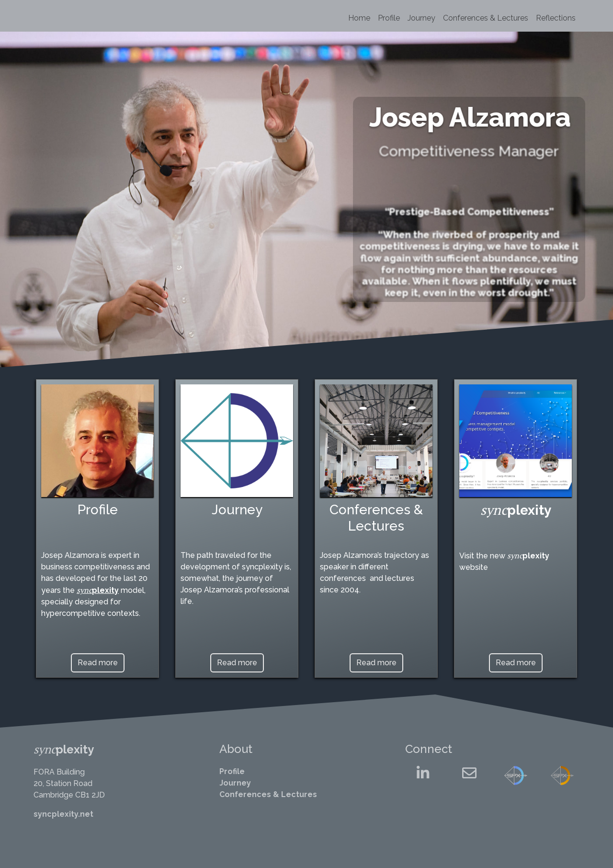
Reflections (556, 18)
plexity (105, 590)
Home (359, 18)
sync (84, 590)
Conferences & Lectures (486, 18)
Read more (98, 663)
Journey (421, 18)
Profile (389, 18)
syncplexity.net (63, 814)
